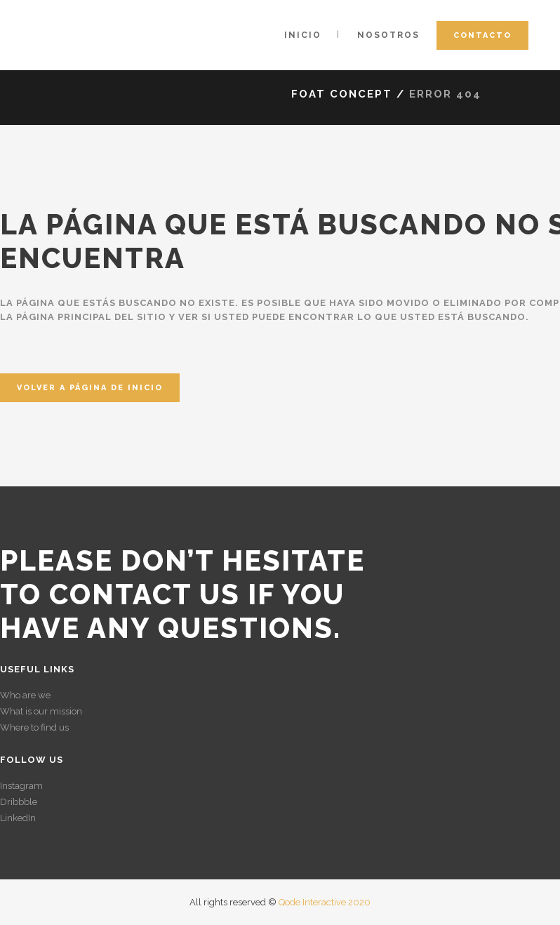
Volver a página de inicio (90, 388)
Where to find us (34, 727)
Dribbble (19, 802)
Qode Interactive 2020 (325, 902)
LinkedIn (18, 818)
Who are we (25, 695)
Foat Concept (342, 94)
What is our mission (41, 711)
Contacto (482, 35)
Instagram (21, 786)
